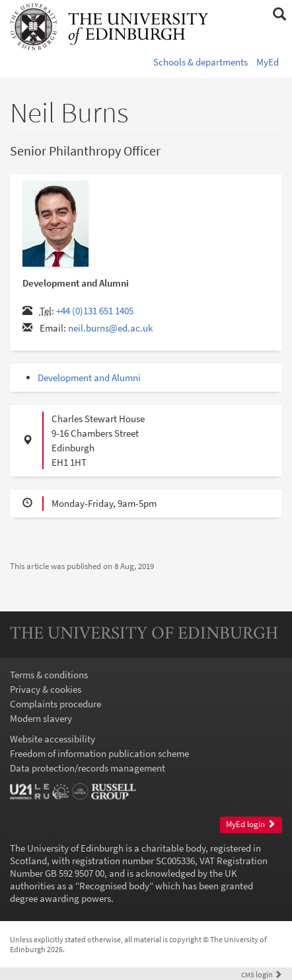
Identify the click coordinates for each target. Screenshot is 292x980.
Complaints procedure (55, 704)
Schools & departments (201, 62)
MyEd (268, 62)
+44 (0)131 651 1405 (95, 311)
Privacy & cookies (46, 689)
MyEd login (251, 824)
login (262, 974)
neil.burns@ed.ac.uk (110, 328)
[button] (279, 15)
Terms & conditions (49, 675)
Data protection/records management (88, 768)
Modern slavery (41, 718)
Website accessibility (53, 739)
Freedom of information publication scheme (99, 753)
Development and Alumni (89, 378)
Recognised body (114, 886)
